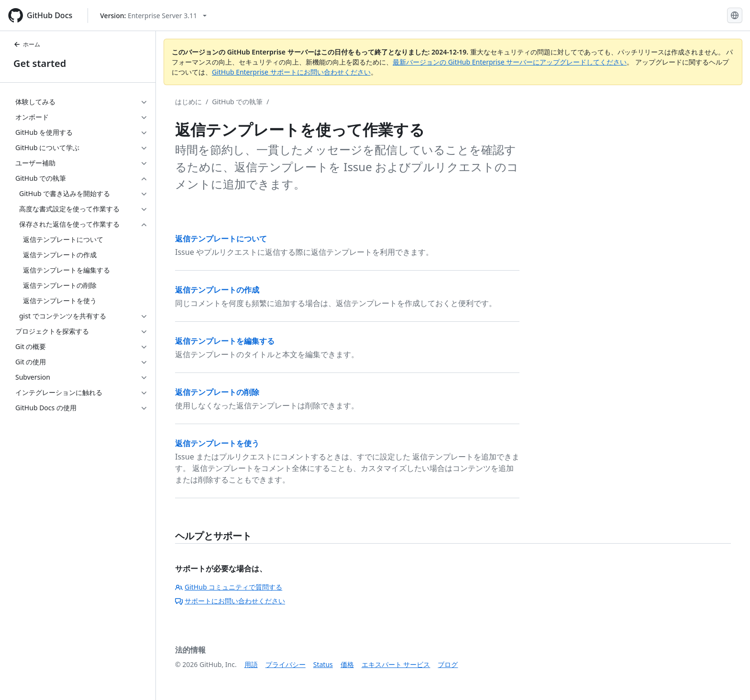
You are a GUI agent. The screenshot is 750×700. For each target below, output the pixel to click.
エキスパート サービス (396, 664)
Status (323, 664)
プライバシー (286, 664)
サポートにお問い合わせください (230, 601)
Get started (40, 63)
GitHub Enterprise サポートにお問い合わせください (291, 72)
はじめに (188, 102)
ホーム (27, 44)
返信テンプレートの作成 (217, 290)
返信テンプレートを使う (217, 443)
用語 (251, 664)
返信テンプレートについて (221, 239)
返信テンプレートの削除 (217, 392)
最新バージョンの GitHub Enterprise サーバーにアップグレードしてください (510, 62)
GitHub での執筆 (237, 102)
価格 (347, 664)
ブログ (448, 664)
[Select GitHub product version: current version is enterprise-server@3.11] (153, 16)
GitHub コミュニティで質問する (229, 587)
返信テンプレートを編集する (225, 341)
